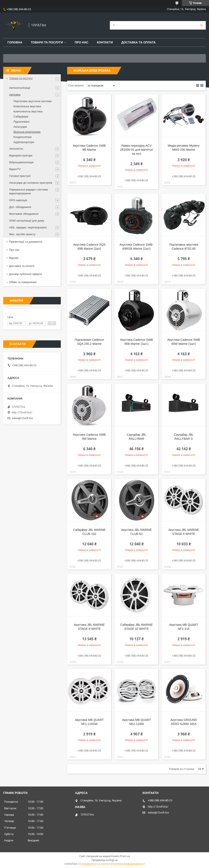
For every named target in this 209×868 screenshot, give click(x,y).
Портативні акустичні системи (33, 101)
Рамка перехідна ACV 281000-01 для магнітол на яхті (136, 150)
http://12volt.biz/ (22, 412)
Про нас (81, 42)
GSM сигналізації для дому (27, 221)
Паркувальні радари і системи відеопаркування (29, 191)
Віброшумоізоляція (21, 162)
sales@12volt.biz (22, 418)
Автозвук (15, 95)
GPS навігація (18, 200)
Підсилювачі (21, 122)
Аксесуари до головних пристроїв (31, 183)
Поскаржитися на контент (95, 864)
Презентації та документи (26, 242)
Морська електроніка (27, 132)
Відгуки (14, 258)
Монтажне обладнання (24, 214)
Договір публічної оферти (25, 274)
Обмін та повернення (23, 282)
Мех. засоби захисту (22, 234)
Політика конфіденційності (128, 864)
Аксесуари (20, 127)
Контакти (105, 42)
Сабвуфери (21, 117)
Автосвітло (16, 149)
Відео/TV (15, 169)
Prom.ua (125, 856)
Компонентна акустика (28, 111)
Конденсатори (22, 137)
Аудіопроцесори (24, 142)
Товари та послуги (47, 42)
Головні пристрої (20, 176)
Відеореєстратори (21, 155)
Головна (15, 42)
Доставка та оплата (139, 42)
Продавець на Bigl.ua (105, 860)
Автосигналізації (20, 88)
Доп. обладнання (20, 207)
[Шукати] (202, 25)
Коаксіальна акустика (27, 106)
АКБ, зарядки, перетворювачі (28, 227)
